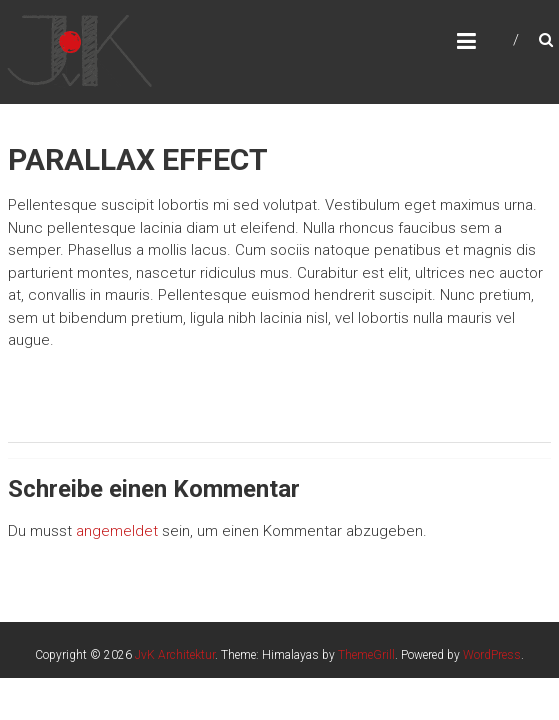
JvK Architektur (175, 655)
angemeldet (117, 531)
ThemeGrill (366, 655)
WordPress (492, 655)
